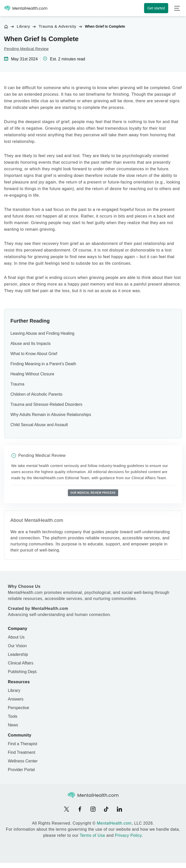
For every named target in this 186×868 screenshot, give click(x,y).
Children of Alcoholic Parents (36, 394)
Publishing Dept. (23, 672)
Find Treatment (22, 752)
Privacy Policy (128, 835)
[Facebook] (80, 809)
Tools (13, 716)
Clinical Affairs (21, 663)
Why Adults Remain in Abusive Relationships (51, 415)
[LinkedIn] (119, 809)
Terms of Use (92, 835)
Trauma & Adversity (57, 26)
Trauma (17, 384)
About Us (16, 637)
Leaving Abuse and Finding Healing (42, 333)
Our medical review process (93, 493)
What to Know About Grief (34, 354)
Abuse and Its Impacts (30, 344)
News (13, 725)
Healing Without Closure (32, 374)
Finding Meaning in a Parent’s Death (43, 364)
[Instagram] (93, 809)
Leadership (18, 654)
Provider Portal (21, 770)
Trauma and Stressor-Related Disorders (46, 404)
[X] (67, 809)
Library (24, 26)
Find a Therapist (22, 744)
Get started (156, 8)
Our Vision (17, 646)
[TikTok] (106, 809)
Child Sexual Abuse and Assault (39, 425)
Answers (16, 699)
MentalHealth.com (114, 823)
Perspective (19, 708)
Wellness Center (23, 761)
